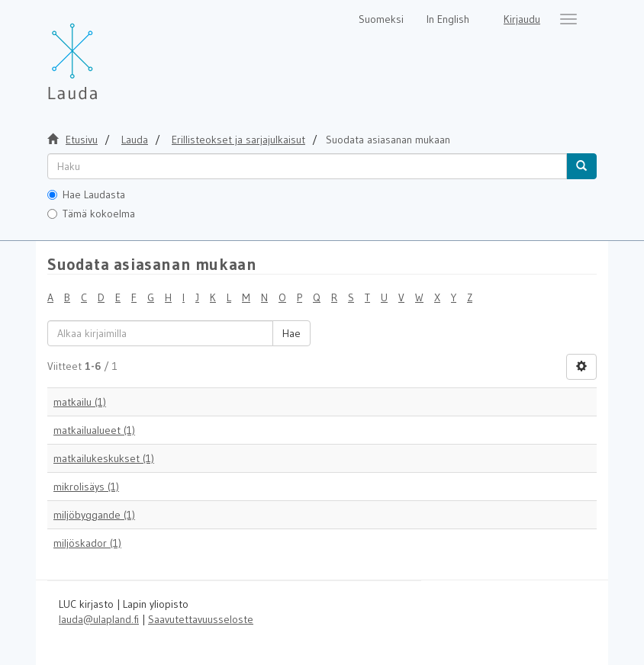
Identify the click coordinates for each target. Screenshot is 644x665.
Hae (291, 333)
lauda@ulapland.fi (99, 619)
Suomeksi (381, 19)
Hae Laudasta (86, 194)
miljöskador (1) (87, 543)
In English (448, 19)
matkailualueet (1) (94, 430)
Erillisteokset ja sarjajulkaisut (238, 140)
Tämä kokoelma (91, 214)
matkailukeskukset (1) (104, 458)
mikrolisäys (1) (86, 487)
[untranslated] (307, 166)
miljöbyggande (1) (94, 515)
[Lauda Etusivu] (105, 53)
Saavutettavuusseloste (201, 619)
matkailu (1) (80, 402)
